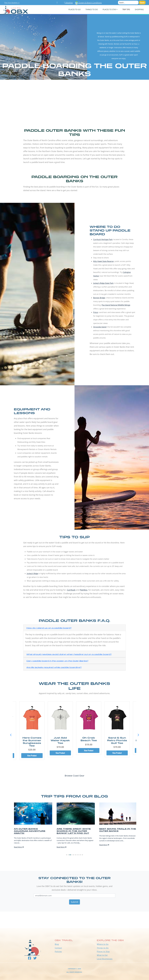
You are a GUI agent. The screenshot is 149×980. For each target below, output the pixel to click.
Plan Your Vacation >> (12, 3)
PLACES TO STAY (109, 9)
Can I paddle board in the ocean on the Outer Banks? (57, 661)
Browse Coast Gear (74, 776)
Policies (58, 952)
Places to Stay (103, 952)
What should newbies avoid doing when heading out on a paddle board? (69, 654)
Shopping (139, 9)
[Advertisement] (74, 104)
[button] (138, 735)
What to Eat (102, 955)
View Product (32, 756)
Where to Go (103, 944)
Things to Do (103, 948)
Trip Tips (126, 9)
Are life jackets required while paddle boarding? (54, 667)
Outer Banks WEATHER (74, 920)
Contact (58, 948)
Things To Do (92, 9)
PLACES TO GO (75, 9)
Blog (57, 944)
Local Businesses (105, 959)
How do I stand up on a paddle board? (49, 628)
